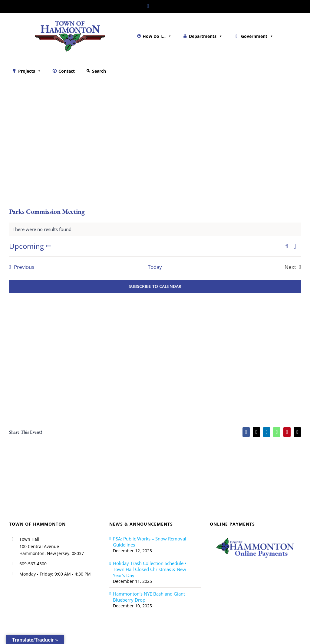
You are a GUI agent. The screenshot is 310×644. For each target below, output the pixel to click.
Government (257, 36)
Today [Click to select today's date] (155, 267)
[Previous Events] (20, 267)
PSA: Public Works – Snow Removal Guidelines (150, 542)
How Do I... (157, 36)
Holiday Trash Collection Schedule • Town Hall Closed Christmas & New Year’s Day (150, 569)
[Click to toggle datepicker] (31, 246)
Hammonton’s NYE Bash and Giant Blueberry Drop (149, 597)
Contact (67, 71)
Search (99, 71)
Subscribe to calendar (155, 286)
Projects (30, 71)
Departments (206, 36)
